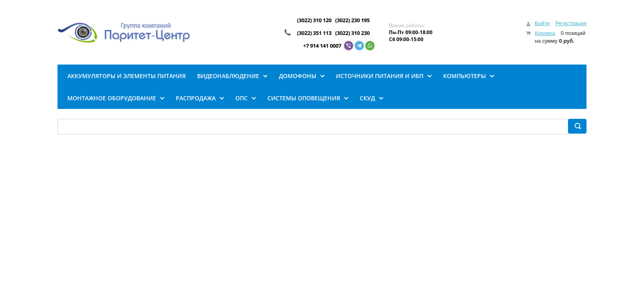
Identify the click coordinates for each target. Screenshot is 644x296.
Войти (542, 23)
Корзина (545, 33)
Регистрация (571, 23)
